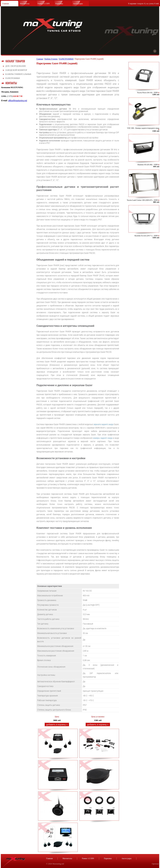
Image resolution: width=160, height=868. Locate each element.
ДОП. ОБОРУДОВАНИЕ (16, 66)
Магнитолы (25, 4)
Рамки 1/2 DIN (44, 4)
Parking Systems (51, 59)
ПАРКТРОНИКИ (13, 78)
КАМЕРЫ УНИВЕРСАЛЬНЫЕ (18, 74)
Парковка (59, 4)
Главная (6, 4)
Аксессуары (78, 4)
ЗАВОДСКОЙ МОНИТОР (16, 70)
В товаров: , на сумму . (144, 4)
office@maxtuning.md (18, 101)
